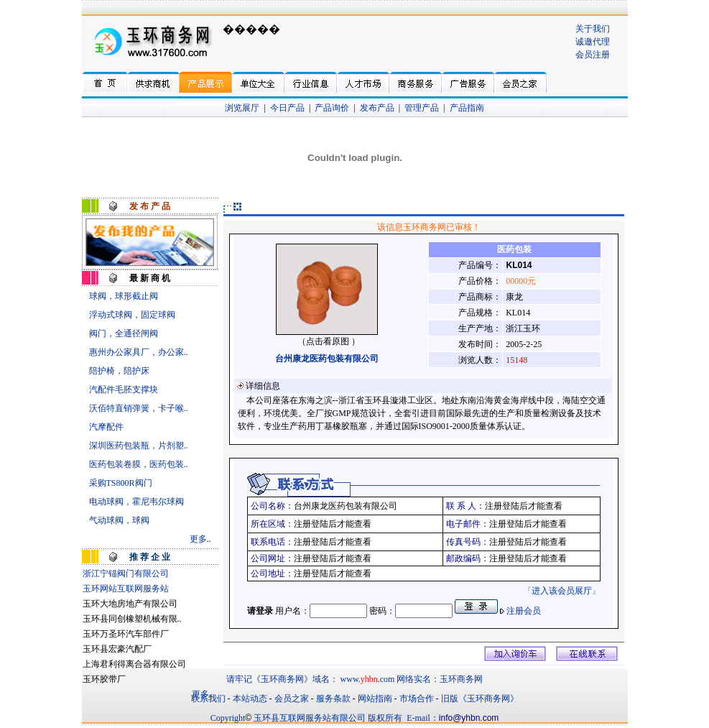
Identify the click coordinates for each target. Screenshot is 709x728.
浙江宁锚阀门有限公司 (126, 573)
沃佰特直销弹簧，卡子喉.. (139, 408)
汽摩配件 (106, 427)
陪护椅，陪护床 (119, 371)
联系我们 (208, 699)
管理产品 (422, 108)
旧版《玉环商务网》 (480, 699)
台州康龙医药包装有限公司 (327, 359)
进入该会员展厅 (562, 591)
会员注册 (593, 55)
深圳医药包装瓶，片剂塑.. (139, 446)
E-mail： (423, 718)
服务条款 (333, 699)
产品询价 (332, 108)
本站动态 (250, 699)
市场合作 (417, 699)
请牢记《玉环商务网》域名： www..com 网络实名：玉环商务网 (355, 679)
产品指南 (467, 108)
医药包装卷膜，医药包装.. (139, 464)
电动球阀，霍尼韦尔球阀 (136, 502)
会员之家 (292, 699)
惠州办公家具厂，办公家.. (139, 352)
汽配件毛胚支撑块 (124, 390)
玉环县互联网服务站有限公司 (310, 718)
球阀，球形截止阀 (124, 296)
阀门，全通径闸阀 (124, 333)
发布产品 (377, 108)
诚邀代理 (593, 42)
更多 (198, 539)
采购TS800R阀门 (121, 483)
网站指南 (375, 699)
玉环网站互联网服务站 (126, 589)
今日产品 (287, 108)
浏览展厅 (242, 108)
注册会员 (524, 611)
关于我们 (593, 29)
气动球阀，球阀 (119, 520)
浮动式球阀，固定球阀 (132, 315)
